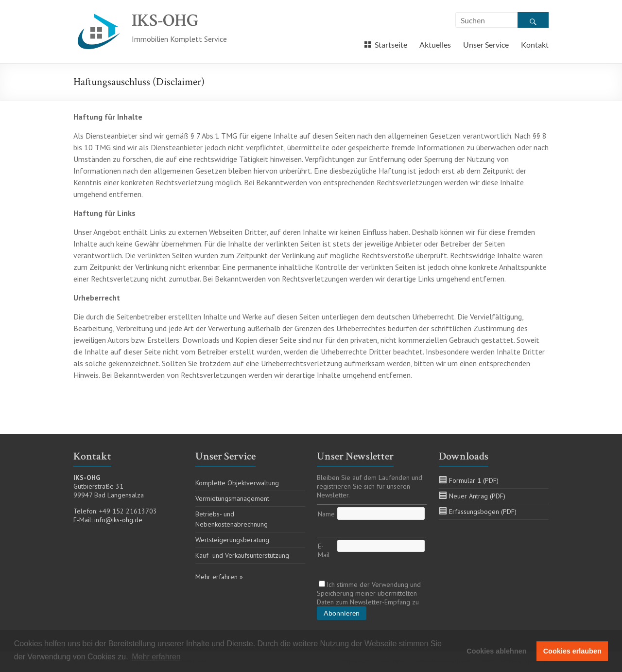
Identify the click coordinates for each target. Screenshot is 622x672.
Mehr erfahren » (219, 577)
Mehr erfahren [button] (156, 657)
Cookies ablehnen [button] (496, 651)
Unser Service (486, 44)
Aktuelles (435, 44)
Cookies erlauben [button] (572, 651)
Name (326, 514)
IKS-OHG (165, 21)
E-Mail (324, 550)
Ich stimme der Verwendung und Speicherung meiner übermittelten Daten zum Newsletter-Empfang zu (369, 593)
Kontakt (535, 44)
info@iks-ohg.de (118, 520)
